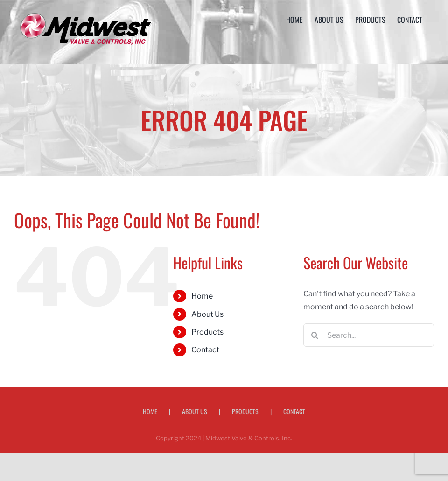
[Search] (315, 335)
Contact (205, 350)
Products (207, 332)
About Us (207, 314)
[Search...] (369, 335)
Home (202, 296)
